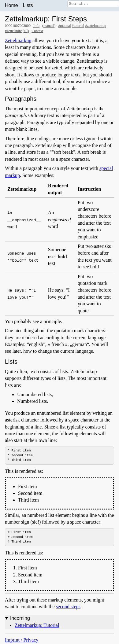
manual (49, 26)
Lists (28, 5)
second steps (68, 607)
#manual (64, 26)
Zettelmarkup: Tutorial (37, 626)
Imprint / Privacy (22, 640)
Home (11, 5)
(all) (26, 31)
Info (36, 26)
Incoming (20, 619)
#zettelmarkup (96, 26)
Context (37, 31)
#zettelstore (13, 31)
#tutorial (78, 26)
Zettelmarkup (18, 40)
